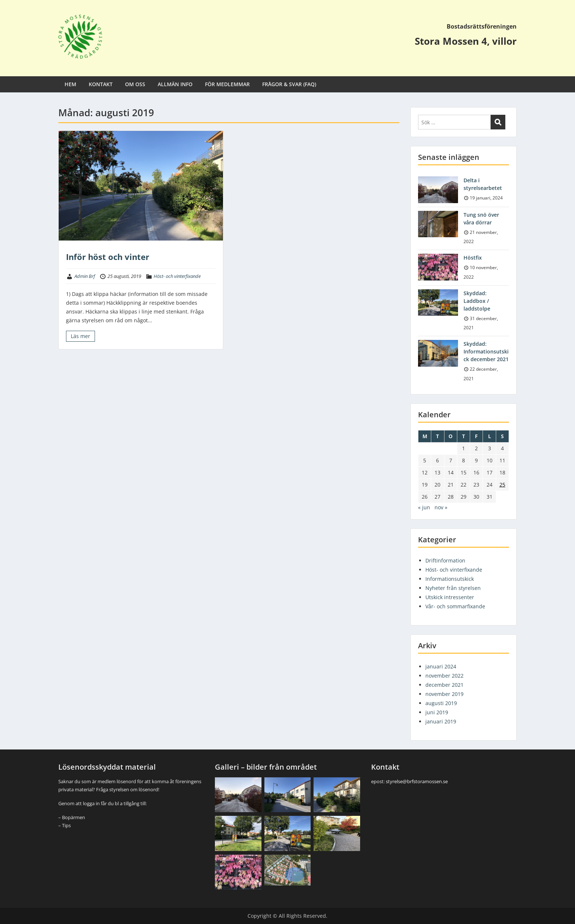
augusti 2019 (441, 703)
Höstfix (473, 258)
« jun (424, 507)
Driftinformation (445, 560)
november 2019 (444, 694)
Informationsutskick (450, 579)
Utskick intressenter (450, 597)
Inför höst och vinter (108, 257)
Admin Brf (85, 276)
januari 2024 (441, 666)
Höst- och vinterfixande (177, 276)
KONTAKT (101, 84)
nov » (441, 507)
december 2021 (444, 685)
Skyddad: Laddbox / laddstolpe (477, 301)
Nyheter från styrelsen (453, 588)
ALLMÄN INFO (175, 84)
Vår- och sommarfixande (455, 606)
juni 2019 (437, 712)
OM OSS (135, 84)
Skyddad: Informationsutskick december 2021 (486, 351)
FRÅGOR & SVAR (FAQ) (289, 84)
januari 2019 (441, 721)
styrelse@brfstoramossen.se (417, 781)
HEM (70, 84)
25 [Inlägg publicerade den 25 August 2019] (502, 485)
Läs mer (80, 336)
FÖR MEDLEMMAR (227, 84)
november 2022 (444, 676)
